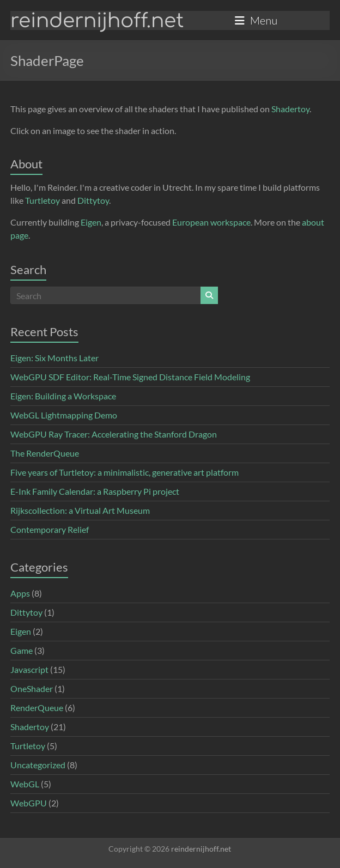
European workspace (211, 222)
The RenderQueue (45, 453)
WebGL (25, 784)
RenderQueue (37, 708)
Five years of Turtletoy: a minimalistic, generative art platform (125, 472)
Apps (20, 593)
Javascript (29, 669)
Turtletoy (42, 200)
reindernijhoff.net (97, 21)
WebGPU (29, 803)
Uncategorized (38, 765)
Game (22, 650)
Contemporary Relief (50, 529)
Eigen (91, 222)
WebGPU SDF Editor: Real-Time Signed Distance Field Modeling (130, 377)
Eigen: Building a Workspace (63, 396)
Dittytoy (93, 200)
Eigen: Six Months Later (54, 358)
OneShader (32, 688)
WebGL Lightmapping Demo (64, 415)
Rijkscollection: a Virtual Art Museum (80, 510)
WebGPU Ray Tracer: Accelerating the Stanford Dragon (114, 434)
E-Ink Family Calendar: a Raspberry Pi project (95, 491)
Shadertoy (290, 109)
